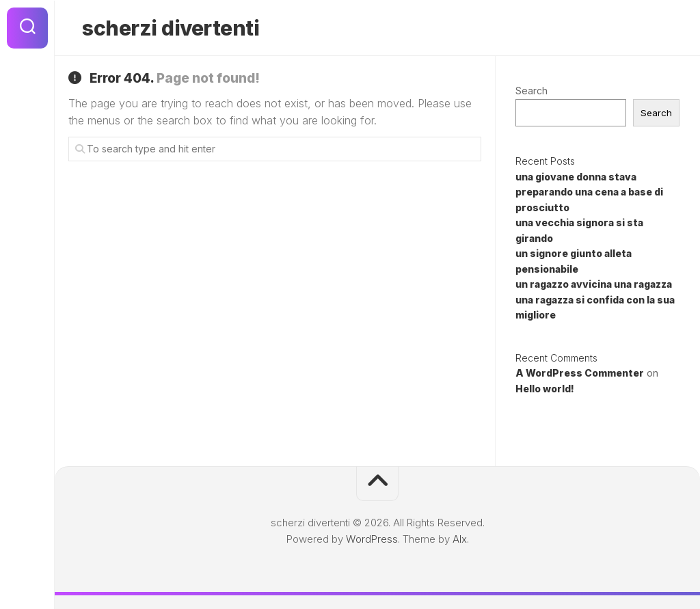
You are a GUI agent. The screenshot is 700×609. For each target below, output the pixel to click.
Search (531, 91)
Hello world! (545, 389)
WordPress (372, 539)
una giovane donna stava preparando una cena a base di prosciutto (589, 192)
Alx (460, 539)
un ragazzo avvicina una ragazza (594, 284)
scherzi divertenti (171, 28)
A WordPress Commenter (580, 373)
